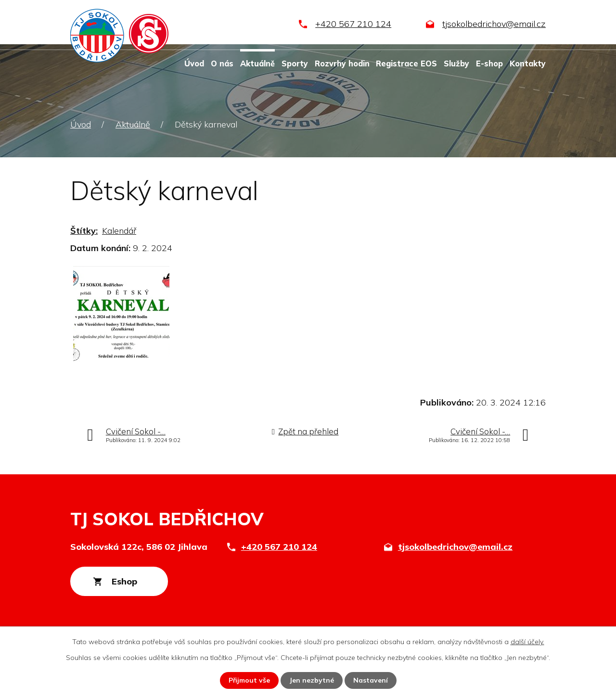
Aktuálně (257, 63)
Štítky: (84, 231)
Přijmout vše (249, 680)
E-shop (489, 63)
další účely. (527, 642)
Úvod (194, 63)
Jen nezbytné (312, 680)
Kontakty (528, 63)
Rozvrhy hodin (342, 63)
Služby (456, 63)
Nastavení (371, 680)
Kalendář (119, 231)
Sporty (295, 63)
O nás (222, 63)
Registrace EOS (406, 63)
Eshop (124, 581)
